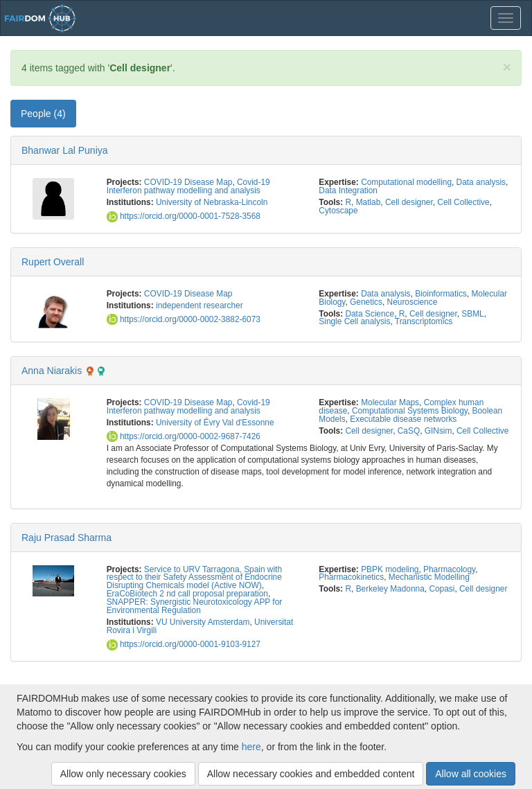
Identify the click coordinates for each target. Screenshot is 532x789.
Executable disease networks (403, 419)
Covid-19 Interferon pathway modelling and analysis (188, 186)
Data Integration (348, 190)
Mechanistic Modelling (429, 577)
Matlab (369, 202)
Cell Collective (463, 202)
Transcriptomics (424, 321)
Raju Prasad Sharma (66, 538)
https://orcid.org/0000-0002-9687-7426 (184, 436)
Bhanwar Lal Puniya (65, 150)
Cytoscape (338, 211)
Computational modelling (406, 182)
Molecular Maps (390, 402)
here (251, 747)
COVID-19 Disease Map (188, 182)
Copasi (442, 589)
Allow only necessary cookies (123, 774)
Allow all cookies (471, 774)
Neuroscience (413, 302)
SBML (472, 314)
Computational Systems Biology (410, 411)
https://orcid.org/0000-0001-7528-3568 (184, 216)
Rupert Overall (53, 262)
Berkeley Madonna (390, 589)
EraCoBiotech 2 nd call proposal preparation (187, 594)
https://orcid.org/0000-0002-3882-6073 (184, 319)
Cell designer (409, 202)
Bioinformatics (441, 294)
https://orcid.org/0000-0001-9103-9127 (184, 644)
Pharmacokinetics (351, 577)
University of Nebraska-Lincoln (212, 202)
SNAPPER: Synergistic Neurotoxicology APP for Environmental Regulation (195, 606)
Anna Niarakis (52, 371)
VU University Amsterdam (203, 622)
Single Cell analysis (354, 321)
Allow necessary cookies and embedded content (311, 774)
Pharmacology (449, 569)
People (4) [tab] (43, 114)
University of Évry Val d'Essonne (215, 423)
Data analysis (481, 182)
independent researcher (199, 305)
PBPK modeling (390, 569)
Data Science (370, 314)
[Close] (507, 67)
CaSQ (409, 431)
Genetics (366, 302)
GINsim (438, 431)
